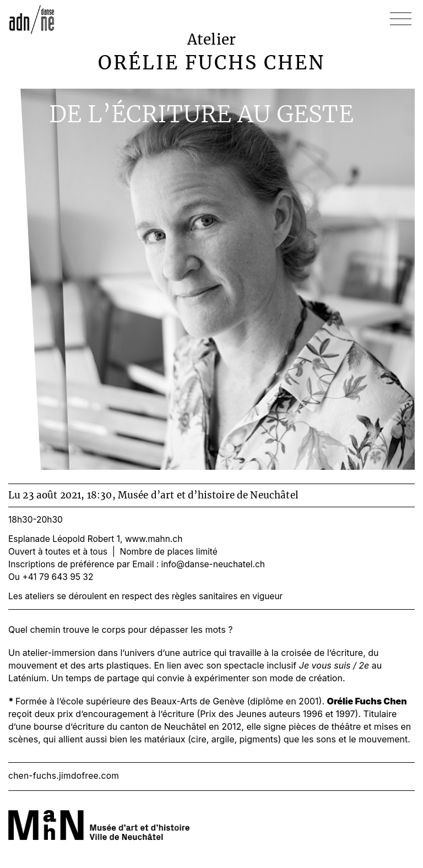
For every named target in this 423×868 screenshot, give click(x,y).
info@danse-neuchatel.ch (213, 564)
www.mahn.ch (154, 539)
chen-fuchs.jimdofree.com (64, 776)
